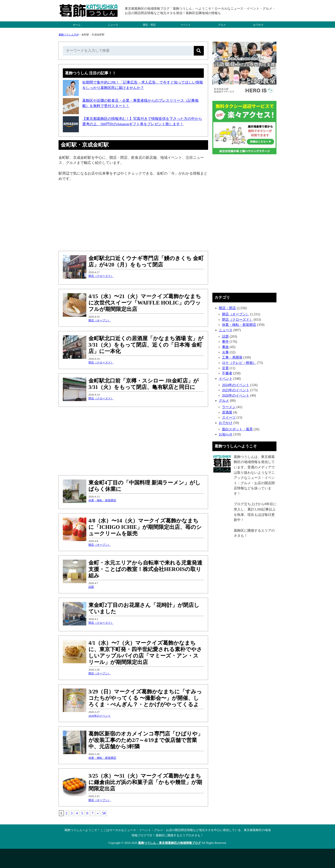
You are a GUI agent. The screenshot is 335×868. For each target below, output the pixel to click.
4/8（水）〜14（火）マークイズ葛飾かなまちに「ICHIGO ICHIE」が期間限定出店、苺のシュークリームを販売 (145, 527)
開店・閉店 (149, 25)
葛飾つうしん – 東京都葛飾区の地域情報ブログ (169, 843)
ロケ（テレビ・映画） (239, 363)
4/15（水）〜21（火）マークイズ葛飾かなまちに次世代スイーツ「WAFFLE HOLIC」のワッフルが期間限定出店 (145, 303)
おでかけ (258, 25)
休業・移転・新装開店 (102, 500)
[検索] (199, 51)
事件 (225, 342)
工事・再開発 (232, 357)
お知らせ (226, 434)
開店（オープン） (100, 320)
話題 (91, 587)
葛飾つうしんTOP (69, 35)
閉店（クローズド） (101, 276)
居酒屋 (227, 412)
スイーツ (229, 417)
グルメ (222, 25)
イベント (186, 25)
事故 (225, 347)
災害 (225, 368)
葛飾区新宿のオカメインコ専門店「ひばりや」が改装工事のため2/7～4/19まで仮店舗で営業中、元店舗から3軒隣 (146, 740)
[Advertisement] (133, 217)
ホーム (77, 25)
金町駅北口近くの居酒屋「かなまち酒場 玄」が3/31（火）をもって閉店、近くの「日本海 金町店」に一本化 (146, 345)
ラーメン (229, 407)
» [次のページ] (98, 813)
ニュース (113, 25)
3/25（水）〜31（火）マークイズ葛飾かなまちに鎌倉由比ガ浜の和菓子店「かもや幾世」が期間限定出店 (145, 782)
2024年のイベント (236, 385)
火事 (225, 352)
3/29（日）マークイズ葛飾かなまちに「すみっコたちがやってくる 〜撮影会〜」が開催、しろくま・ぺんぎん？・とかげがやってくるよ (145, 698)
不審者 (227, 373)
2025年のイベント (236, 390)
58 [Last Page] (104, 813)
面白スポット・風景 (237, 429)
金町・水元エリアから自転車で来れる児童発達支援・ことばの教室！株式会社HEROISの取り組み (145, 569)
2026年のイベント (100, 716)
